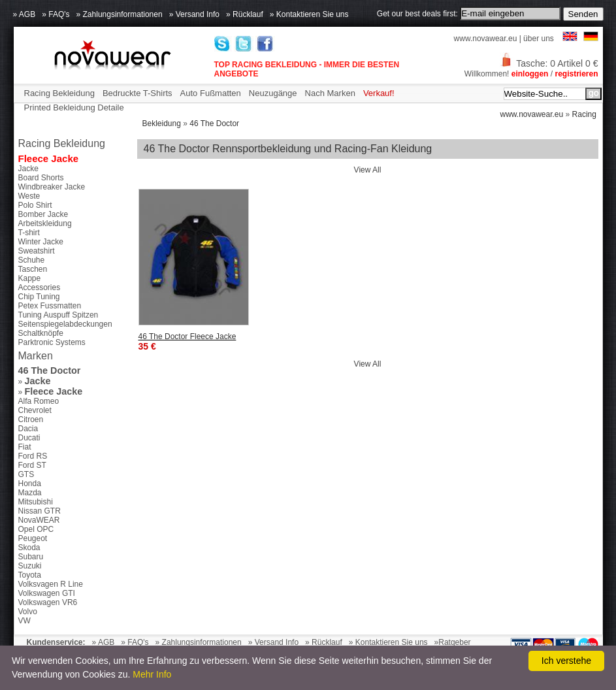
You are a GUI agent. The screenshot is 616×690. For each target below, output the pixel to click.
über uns (539, 39)
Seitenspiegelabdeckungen (65, 324)
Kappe (30, 278)
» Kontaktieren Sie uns (309, 14)
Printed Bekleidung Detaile (74, 107)
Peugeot (33, 538)
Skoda (29, 548)
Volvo (28, 612)
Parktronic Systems (52, 342)
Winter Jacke (41, 242)
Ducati (29, 438)
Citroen (31, 419)
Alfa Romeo (39, 401)
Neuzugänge (273, 93)
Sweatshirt (37, 251)
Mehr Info (152, 674)
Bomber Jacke (43, 214)
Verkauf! (379, 93)
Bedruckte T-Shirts (138, 93)
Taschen (33, 269)
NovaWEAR (39, 520)
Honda (30, 484)
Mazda (30, 493)
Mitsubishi (36, 502)
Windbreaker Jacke (52, 187)
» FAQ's (56, 14)
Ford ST (32, 465)
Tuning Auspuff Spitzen (58, 315)
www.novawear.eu (486, 39)
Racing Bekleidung (59, 93)
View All (368, 170)
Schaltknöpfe (41, 333)
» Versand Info (194, 14)
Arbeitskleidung (45, 223)
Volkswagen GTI (47, 593)
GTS (26, 474)
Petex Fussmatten (50, 306)
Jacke (28, 169)
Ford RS (33, 456)
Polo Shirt (35, 205)
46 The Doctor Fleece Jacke (187, 337)
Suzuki (30, 566)
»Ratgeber (453, 642)
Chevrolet (35, 410)
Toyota (30, 575)
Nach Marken (330, 93)
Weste (29, 196)
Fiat (25, 447)
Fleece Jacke (49, 158)
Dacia (28, 429)
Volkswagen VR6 (48, 602)
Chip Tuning (39, 297)
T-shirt (29, 233)
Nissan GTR (40, 511)
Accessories (40, 287)
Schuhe (32, 260)
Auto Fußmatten (211, 93)
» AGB (24, 14)
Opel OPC (36, 529)
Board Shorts (41, 178)
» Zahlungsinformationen (120, 14)
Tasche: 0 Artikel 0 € (549, 63)
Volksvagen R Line (51, 584)
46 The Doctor (214, 123)
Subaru (31, 557)
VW (24, 621)
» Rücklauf (245, 14)
